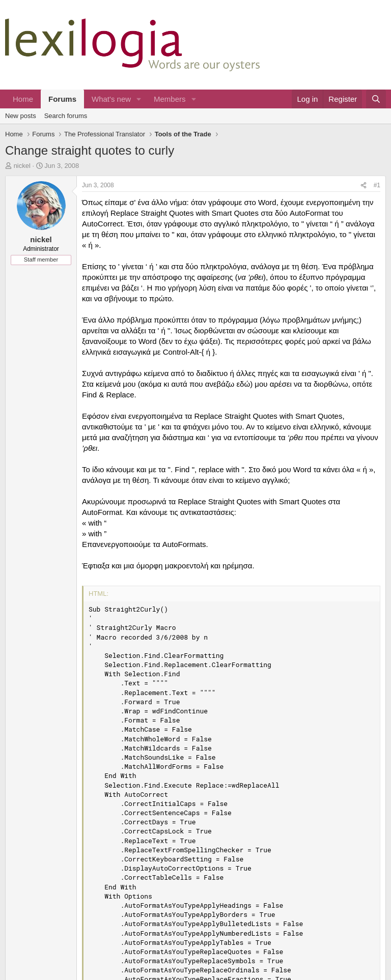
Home (23, 99)
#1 (377, 185)
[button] (139, 99)
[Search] (376, 99)
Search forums (66, 116)
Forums (62, 99)
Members (170, 99)
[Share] (364, 185)
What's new (111, 99)
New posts (21, 116)
